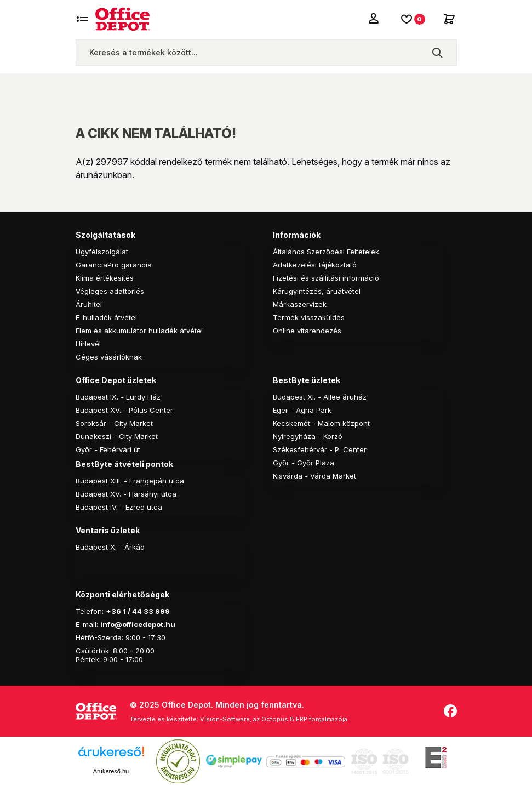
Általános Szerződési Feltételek (326, 252)
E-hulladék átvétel (106, 317)
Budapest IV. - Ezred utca (119, 507)
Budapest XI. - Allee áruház (320, 397)
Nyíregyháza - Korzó (308, 436)
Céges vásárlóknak (109, 357)
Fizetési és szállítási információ (326, 278)
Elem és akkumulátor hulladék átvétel (139, 331)
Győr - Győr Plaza (304, 463)
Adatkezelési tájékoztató (315, 265)
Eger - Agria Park (302, 410)
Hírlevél (88, 344)
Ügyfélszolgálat (102, 252)
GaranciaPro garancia (114, 265)
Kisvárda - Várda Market (314, 476)
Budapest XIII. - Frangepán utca (130, 481)
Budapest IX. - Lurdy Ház (118, 397)
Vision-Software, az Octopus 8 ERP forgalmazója (274, 719)
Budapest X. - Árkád (110, 547)
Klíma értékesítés (105, 278)
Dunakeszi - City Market (117, 436)
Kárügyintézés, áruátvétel (317, 291)
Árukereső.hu (111, 771)
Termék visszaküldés (309, 317)
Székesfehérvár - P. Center (320, 449)
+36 (113, 611)
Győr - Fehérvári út (108, 449)
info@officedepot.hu (138, 624)
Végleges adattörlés (110, 291)
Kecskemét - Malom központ (321, 423)
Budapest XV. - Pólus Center (124, 410)
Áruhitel (89, 304)
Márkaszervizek (300, 304)
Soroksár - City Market (114, 423)
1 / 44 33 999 (145, 611)
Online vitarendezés (307, 331)
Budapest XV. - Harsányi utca (126, 494)
